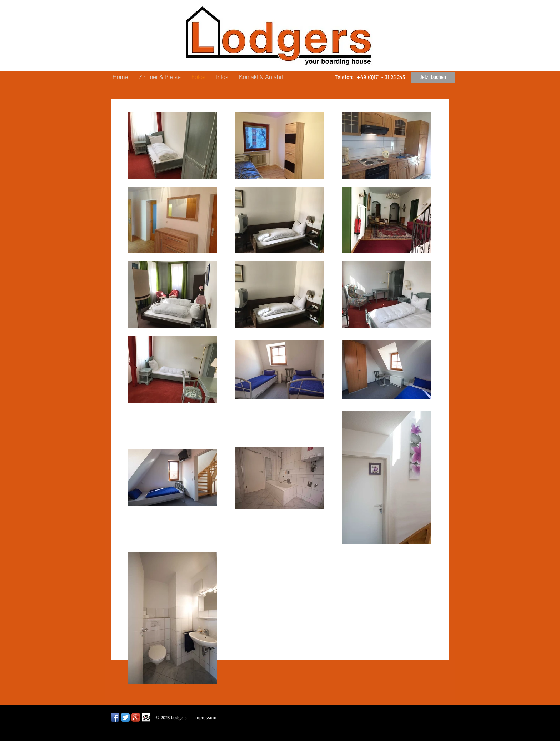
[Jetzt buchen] (433, 77)
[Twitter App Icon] (125, 717)
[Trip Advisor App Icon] (146, 717)
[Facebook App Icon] (115, 717)
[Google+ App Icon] (136, 717)
